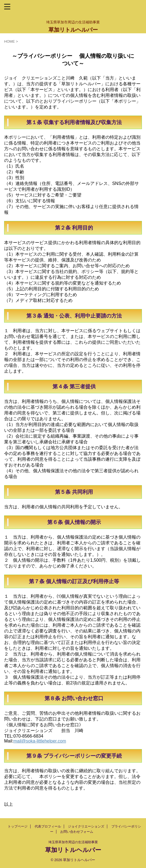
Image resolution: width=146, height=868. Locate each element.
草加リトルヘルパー (73, 30)
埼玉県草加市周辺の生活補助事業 (73, 842)
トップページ (18, 826)
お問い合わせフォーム (77, 832)
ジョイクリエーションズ (86, 826)
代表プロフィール (48, 826)
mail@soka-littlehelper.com (40, 741)
